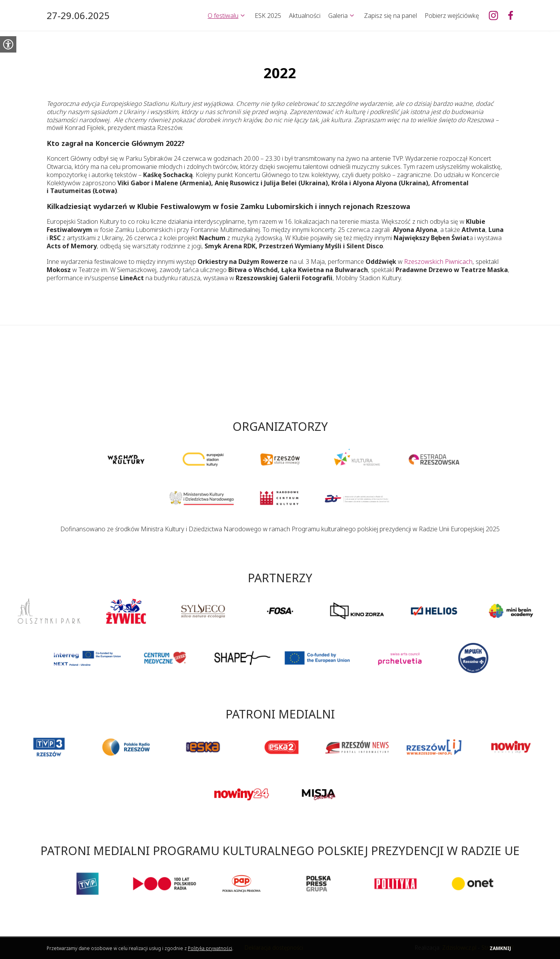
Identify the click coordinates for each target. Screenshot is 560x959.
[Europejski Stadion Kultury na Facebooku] (511, 16)
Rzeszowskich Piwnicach (438, 262)
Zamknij (500, 948)
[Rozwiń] (243, 16)
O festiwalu (223, 16)
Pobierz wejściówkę (452, 16)
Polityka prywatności (210, 948)
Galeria (338, 16)
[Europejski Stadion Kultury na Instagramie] (493, 16)
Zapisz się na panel (390, 16)
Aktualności (305, 16)
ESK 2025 (268, 16)
